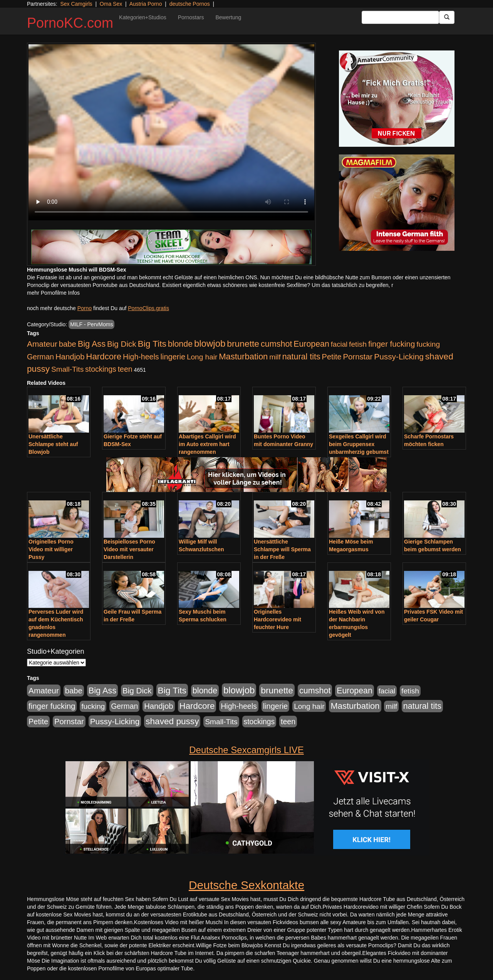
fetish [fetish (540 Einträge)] (358, 344)
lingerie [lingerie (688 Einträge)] (173, 357)
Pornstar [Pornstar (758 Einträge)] (358, 357)
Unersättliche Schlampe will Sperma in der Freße (282, 549)
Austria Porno (146, 4)
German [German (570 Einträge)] (40, 357)
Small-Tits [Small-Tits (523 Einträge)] (67, 369)
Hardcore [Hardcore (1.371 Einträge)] (104, 357)
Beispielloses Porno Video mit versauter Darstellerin (129, 549)
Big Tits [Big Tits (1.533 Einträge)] (152, 344)
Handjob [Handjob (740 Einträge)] (70, 357)
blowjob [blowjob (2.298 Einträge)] (210, 343)
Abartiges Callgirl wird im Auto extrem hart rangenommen (207, 444)
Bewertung (228, 17)
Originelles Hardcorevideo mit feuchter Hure (278, 619)
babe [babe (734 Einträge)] (68, 344)
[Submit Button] (447, 17)
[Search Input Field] (400, 17)
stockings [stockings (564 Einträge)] (101, 369)
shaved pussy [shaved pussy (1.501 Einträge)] (172, 721)
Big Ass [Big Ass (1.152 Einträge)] (92, 344)
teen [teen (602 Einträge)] (125, 369)
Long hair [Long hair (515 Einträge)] (202, 357)
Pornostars (191, 17)
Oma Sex (111, 4)
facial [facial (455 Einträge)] (339, 344)
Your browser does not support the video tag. (171, 132)
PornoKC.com (70, 23)
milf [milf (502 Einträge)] (275, 357)
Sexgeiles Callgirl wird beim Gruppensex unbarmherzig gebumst (359, 444)
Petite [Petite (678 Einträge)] (332, 357)
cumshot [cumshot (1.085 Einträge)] (276, 344)
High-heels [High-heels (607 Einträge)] (141, 357)
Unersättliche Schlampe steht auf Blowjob (53, 444)
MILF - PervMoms (91, 324)
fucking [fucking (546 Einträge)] (428, 344)
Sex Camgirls (76, 4)
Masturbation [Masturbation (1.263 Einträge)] (243, 357)
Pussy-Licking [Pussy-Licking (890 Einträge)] (399, 357)
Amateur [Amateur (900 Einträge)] (42, 344)
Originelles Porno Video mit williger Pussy (51, 549)
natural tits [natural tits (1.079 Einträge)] (301, 357)
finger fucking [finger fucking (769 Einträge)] (392, 344)
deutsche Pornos (190, 4)
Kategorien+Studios (143, 17)
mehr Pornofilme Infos (53, 293)
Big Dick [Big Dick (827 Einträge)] (122, 344)
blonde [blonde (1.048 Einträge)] (180, 344)
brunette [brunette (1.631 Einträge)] (243, 344)
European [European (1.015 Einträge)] (311, 344)
